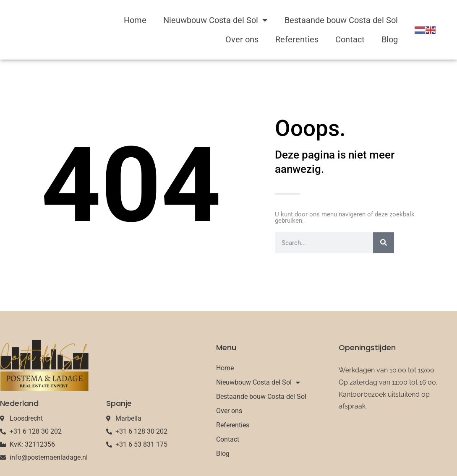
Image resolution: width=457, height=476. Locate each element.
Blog (390, 39)
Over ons (242, 39)
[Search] (384, 243)
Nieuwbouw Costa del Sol (215, 20)
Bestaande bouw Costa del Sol (341, 20)
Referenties (297, 39)
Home (135, 20)
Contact (350, 39)
